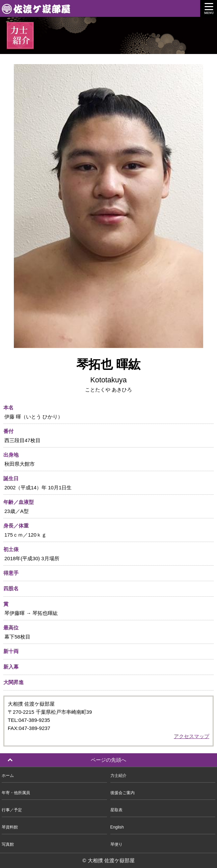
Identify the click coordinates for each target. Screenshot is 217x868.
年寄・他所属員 (16, 793)
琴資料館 (10, 827)
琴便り (116, 844)
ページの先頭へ (109, 760)
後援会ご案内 (123, 793)
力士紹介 (118, 776)
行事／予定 (12, 810)
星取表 (116, 810)
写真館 (8, 844)
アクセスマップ (192, 736)
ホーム (8, 776)
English (117, 827)
